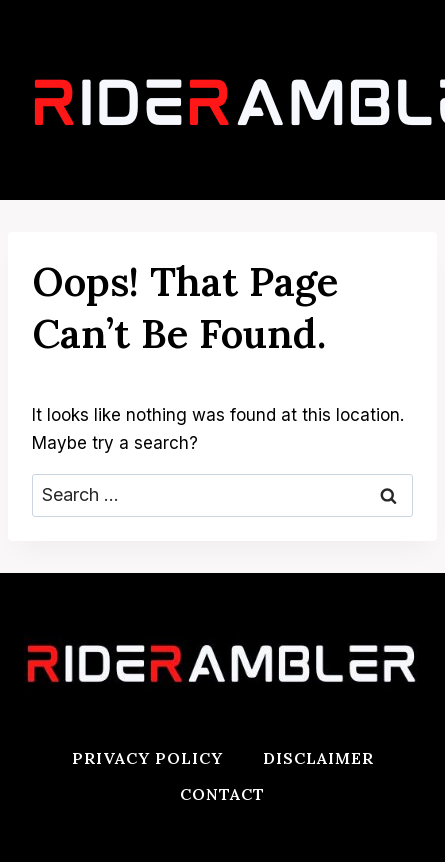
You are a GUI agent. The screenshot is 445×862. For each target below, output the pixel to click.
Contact (222, 794)
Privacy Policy (147, 758)
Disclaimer (318, 758)
